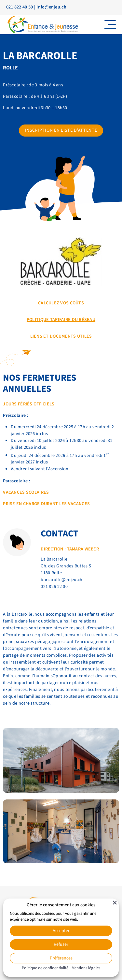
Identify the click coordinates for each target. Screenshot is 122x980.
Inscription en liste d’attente (61, 130)
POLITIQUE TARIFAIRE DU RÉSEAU (61, 320)
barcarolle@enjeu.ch (61, 580)
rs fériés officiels (33, 404)
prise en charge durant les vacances (46, 504)
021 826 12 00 (54, 587)
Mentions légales (86, 968)
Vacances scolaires (26, 492)
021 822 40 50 (20, 7)
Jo (6, 404)
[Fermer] (115, 902)
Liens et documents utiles (61, 336)
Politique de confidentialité (45, 968)
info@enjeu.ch (51, 7)
